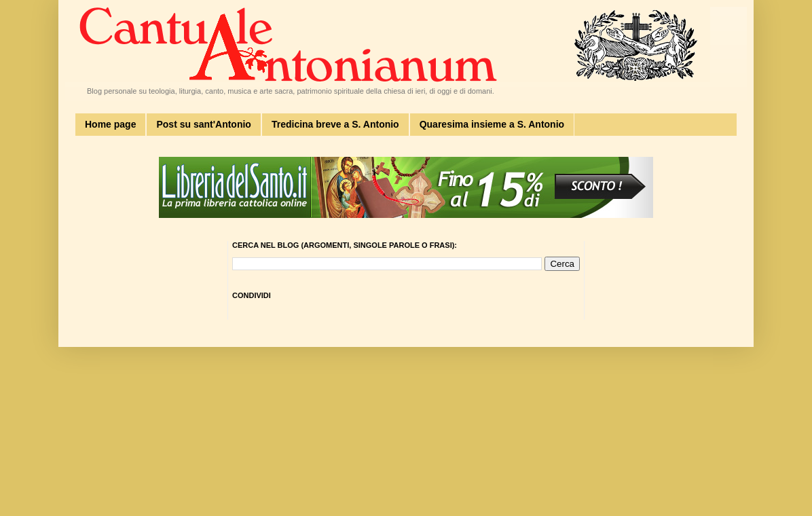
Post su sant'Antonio (203, 124)
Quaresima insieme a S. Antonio (492, 124)
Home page (110, 124)
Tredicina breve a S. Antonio (335, 124)
